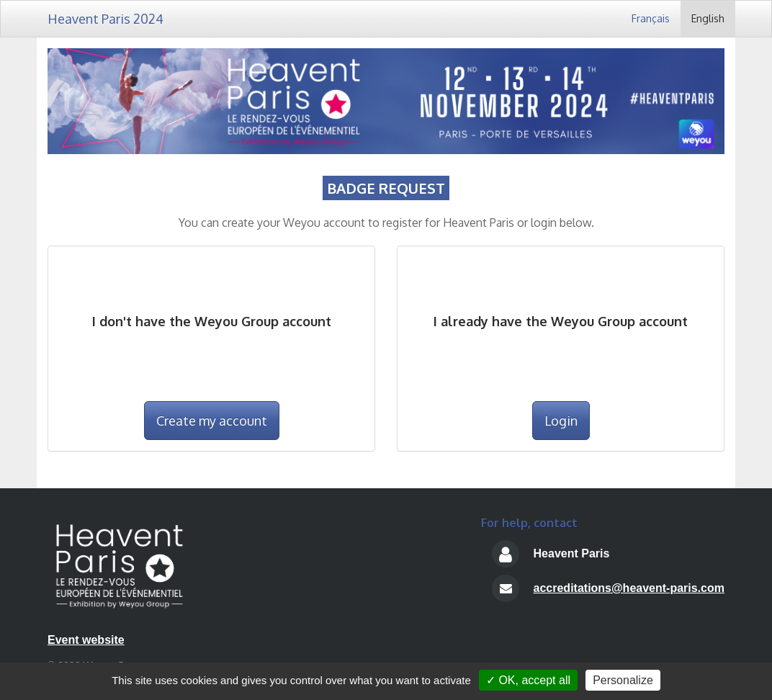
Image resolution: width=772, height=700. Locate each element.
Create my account (212, 421)
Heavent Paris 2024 (106, 19)
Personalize (623, 680)
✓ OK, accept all (528, 680)
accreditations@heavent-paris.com (629, 588)
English (708, 18)
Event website (86, 640)
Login (561, 421)
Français (651, 18)
